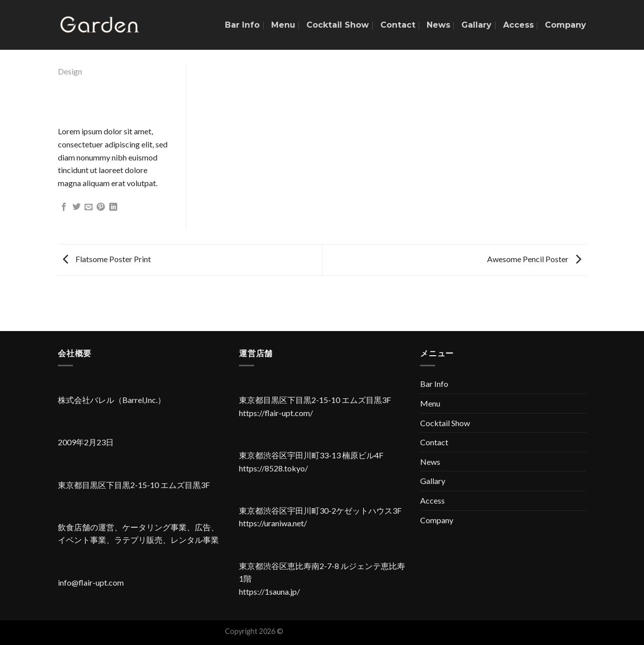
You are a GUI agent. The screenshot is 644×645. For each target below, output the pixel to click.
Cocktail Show (338, 25)
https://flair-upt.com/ (276, 413)
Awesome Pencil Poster (534, 259)
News (438, 25)
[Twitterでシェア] (76, 207)
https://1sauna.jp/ (269, 591)
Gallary (476, 25)
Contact (398, 25)
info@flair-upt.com (91, 582)
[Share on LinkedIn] (113, 207)
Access (518, 25)
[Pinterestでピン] (101, 207)
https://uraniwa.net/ (273, 523)
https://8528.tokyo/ (273, 468)
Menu (283, 25)
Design (70, 71)
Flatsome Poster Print (107, 259)
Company (566, 25)
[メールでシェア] (89, 207)
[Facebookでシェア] (64, 207)
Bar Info (242, 25)
